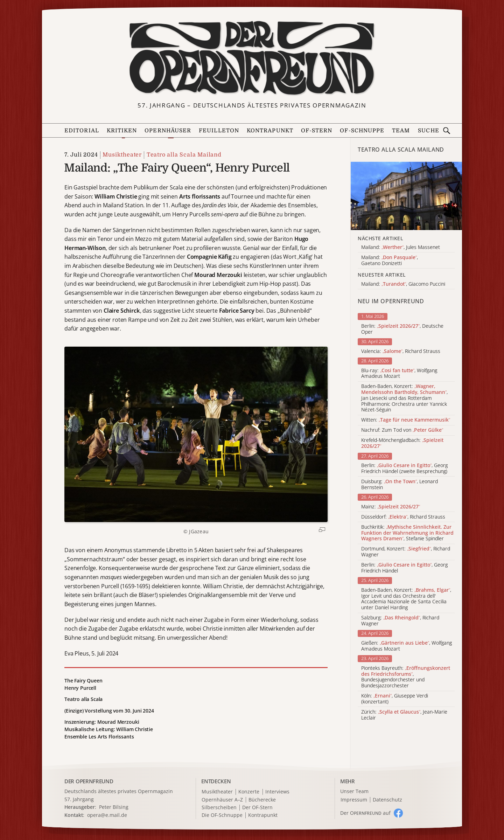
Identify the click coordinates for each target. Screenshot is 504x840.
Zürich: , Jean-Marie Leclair (404, 715)
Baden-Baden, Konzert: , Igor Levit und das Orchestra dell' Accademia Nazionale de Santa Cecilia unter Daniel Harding (406, 599)
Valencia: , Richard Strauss (401, 351)
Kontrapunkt (270, 131)
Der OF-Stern (257, 808)
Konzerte (249, 792)
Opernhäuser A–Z (222, 800)
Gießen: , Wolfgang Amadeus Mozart (407, 646)
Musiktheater (122, 155)
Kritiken (122, 131)
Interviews (277, 792)
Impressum (354, 800)
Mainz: (391, 507)
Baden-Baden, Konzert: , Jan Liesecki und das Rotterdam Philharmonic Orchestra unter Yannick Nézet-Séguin (404, 398)
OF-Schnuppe (362, 131)
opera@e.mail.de (107, 815)
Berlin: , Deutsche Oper (402, 329)
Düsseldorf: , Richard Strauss (403, 517)
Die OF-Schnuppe (222, 815)
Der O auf (365, 813)
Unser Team (354, 791)
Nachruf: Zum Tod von (402, 430)
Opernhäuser (168, 131)
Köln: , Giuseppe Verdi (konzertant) (395, 699)
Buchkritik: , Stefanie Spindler (407, 533)
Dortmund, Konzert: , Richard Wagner (406, 552)
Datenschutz (387, 800)
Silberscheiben (219, 808)
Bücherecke (262, 800)
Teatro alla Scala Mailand (184, 155)
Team (401, 131)
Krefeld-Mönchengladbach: (402, 443)
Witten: (406, 420)
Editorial (82, 131)
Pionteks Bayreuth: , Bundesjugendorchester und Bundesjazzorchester (406, 677)
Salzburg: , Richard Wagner (400, 621)
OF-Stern (317, 131)
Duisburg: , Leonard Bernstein (400, 485)
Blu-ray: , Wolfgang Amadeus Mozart (399, 374)
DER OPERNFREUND (89, 781)
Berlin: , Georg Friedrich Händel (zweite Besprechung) (404, 468)
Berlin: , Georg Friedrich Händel (404, 568)
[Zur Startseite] (252, 58)
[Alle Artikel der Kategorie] (406, 196)
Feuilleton (219, 131)
